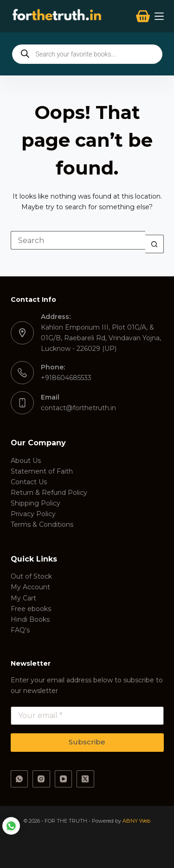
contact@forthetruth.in (78, 408)
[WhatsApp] (19, 779)
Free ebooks (31, 609)
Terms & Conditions (42, 525)
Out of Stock (31, 576)
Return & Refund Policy (49, 493)
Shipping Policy (35, 503)
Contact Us (29, 482)
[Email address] (87, 716)
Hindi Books (30, 619)
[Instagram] (41, 779)
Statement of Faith (42, 471)
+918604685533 (66, 378)
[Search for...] (78, 240)
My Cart (23, 598)
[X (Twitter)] (85, 779)
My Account (30, 587)
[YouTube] (64, 779)
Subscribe (87, 742)
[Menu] (159, 16)
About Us (26, 461)
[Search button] (155, 244)
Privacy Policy (33, 514)
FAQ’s (20, 630)
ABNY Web (136, 821)
